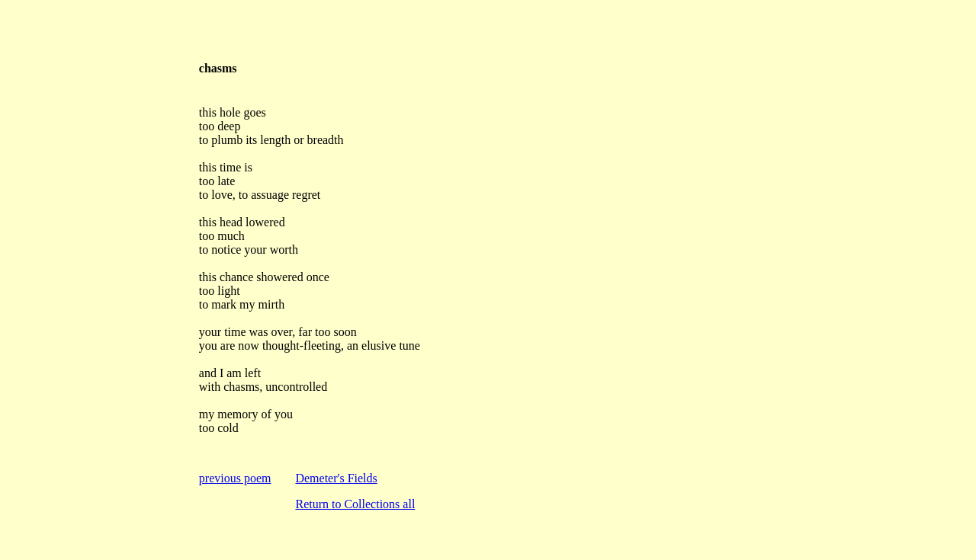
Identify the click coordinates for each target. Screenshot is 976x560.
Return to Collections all (355, 504)
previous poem (235, 478)
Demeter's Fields (336, 478)
